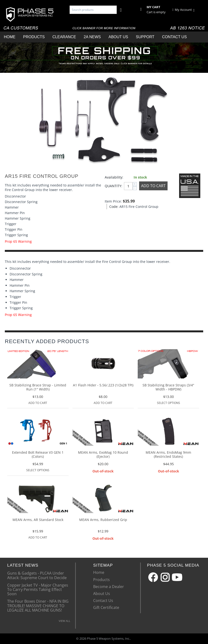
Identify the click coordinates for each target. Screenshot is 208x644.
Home (10, 37)
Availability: (114, 177)
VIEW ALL (65, 621)
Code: (113, 207)
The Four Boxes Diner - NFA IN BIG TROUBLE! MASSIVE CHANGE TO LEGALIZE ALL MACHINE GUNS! (38, 605)
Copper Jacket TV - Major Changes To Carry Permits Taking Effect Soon (38, 589)
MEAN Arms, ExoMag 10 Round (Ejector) (103, 455)
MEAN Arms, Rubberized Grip (103, 520)
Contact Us (174, 37)
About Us (118, 37)
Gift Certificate (106, 607)
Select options (169, 403)
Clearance (64, 37)
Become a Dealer (109, 587)
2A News (92, 37)
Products (34, 37)
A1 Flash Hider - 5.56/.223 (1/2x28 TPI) (103, 385)
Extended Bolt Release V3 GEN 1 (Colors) (38, 455)
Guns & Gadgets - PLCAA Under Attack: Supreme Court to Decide (37, 575)
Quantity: (113, 186)
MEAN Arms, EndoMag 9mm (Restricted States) (168, 455)
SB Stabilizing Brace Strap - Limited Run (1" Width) (38, 387)
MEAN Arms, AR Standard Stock (38, 520)
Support (145, 37)
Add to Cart (153, 186)
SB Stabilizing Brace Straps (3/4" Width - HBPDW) (168, 387)
